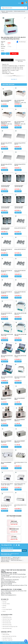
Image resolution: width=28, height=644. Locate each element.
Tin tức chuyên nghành (7, 609)
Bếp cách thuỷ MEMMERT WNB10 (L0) (20, 442)
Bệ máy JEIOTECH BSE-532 (20, 228)
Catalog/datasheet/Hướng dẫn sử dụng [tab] (20, 61)
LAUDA (9, 43)
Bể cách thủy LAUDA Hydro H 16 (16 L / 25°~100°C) (7, 484)
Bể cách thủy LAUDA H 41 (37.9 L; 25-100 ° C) (6, 506)
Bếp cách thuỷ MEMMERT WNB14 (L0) (6, 442)
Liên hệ (4, 611)
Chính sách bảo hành (7, 623)
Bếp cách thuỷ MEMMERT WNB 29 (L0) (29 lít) (6, 101)
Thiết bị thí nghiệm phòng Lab (19, 11)
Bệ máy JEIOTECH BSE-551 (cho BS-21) (7, 292)
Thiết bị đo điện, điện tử (6, 558)
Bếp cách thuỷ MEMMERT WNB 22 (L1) (6, 399)
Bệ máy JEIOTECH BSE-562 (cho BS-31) (20, 292)
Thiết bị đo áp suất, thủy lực (16, 560)
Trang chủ (3, 11)
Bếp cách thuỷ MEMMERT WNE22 (20, 399)
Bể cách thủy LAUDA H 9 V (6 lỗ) (20, 506)
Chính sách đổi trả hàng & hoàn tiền (10, 627)
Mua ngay (14, 54)
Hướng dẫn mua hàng (7, 617)
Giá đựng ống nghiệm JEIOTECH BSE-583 (5, 207)
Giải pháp (4, 606)
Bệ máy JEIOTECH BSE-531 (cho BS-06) (7, 250)
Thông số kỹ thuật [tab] (7, 60)
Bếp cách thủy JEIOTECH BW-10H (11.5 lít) (7, 335)
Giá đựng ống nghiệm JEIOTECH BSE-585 (19, 186)
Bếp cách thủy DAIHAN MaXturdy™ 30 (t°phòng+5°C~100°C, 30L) (6, 123)
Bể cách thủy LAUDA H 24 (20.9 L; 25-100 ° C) (20, 484)
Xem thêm (13, 79)
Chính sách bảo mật (6, 621)
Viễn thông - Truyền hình (7, 640)
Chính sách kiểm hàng (7, 628)
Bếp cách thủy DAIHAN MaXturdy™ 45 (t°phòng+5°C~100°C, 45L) (20, 123)
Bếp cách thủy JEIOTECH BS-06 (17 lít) (7, 356)
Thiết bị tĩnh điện (6, 634)
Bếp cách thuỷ (5, 12)
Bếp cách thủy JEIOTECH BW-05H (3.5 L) (21, 314)
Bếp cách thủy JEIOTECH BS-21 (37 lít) (7, 378)
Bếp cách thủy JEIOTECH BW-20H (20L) (21, 335)
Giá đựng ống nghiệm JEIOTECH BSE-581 (5, 229)
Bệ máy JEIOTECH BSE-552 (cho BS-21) (20, 271)
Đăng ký (24, 551)
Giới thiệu (4, 602)
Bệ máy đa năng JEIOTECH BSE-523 (6, 165)
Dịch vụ (4, 608)
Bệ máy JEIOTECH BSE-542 (20, 249)
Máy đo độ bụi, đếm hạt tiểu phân (9, 636)
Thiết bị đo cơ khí (16, 558)
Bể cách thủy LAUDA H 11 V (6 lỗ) (21, 463)
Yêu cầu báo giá (22, 42)
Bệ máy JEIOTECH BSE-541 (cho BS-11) (7, 271)
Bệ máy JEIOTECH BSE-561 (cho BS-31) (7, 314)
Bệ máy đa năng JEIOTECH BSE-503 (6, 144)
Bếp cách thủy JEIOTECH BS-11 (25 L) (20, 356)
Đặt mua (5, 106)
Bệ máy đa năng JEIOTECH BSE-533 (20, 165)
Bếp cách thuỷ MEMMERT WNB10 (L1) (20, 420)
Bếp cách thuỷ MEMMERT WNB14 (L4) (6, 420)
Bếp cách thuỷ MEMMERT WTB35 (6, 463)
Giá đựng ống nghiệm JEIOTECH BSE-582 (19, 207)
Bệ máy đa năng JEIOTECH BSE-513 (20, 144)
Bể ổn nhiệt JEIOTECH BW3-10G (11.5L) (20, 378)
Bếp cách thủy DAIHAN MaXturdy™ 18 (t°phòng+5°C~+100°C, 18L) (20, 101)
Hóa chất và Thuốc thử (7, 638)
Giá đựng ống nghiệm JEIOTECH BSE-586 (5, 186)
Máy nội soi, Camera (5, 562)
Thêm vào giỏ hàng (5, 54)
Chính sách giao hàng (7, 625)
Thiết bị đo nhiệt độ (5, 560)
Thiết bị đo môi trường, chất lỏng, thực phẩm (10, 559)
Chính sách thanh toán (7, 619)
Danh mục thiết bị (9, 11)
